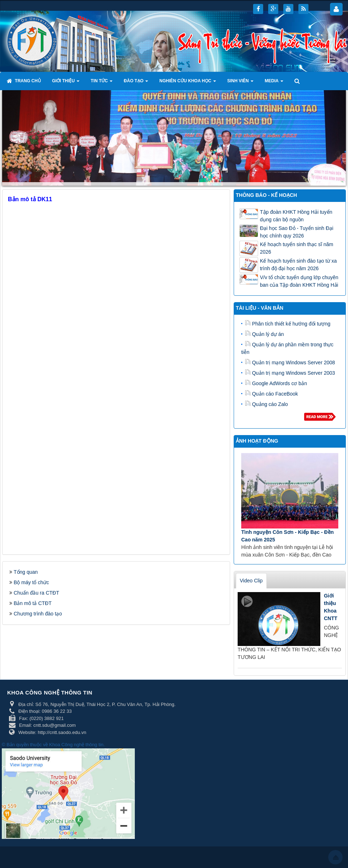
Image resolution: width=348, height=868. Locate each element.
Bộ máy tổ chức (31, 582)
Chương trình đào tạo (38, 614)
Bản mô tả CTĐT (33, 603)
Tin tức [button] (102, 83)
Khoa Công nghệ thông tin (76, 745)
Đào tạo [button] (136, 83)
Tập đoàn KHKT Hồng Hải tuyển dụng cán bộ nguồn (296, 216)
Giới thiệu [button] (66, 83)
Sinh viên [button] (240, 83)
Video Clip (251, 581)
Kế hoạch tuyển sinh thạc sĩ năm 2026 (297, 248)
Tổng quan (26, 572)
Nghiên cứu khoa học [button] (188, 83)
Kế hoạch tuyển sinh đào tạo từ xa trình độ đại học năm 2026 (298, 265)
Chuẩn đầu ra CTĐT (36, 593)
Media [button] (274, 83)
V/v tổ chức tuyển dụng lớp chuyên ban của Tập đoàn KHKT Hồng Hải (299, 281)
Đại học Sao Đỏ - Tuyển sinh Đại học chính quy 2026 (297, 232)
